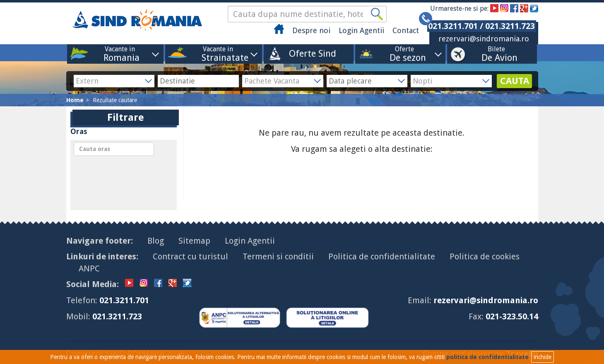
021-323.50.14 (512, 316)
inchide (543, 357)
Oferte (404, 54)
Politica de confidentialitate (382, 256)
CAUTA (515, 81)
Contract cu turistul (190, 256)
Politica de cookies (485, 256)
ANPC (89, 268)
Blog (156, 241)
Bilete (496, 54)
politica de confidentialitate (487, 357)
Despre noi (311, 30)
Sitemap (194, 241)
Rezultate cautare (115, 100)
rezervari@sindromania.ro (484, 39)
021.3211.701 (124, 300)
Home (75, 100)
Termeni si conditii (278, 256)
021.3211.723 (117, 316)
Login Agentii (361, 30)
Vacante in (120, 54)
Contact (406, 30)
